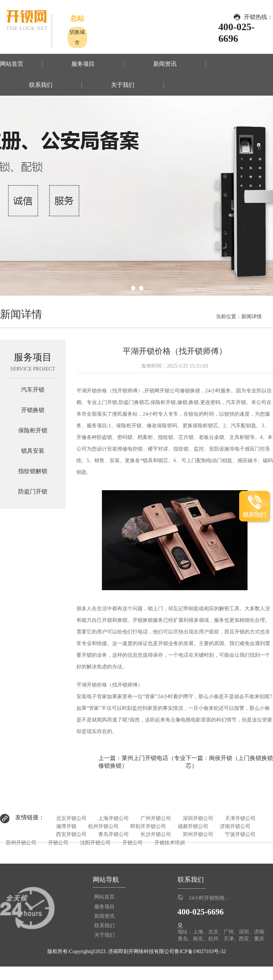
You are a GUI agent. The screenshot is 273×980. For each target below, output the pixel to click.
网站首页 (12, 64)
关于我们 (123, 85)
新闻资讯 (165, 64)
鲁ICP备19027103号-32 (200, 951)
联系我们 (41, 85)
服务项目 (83, 64)
